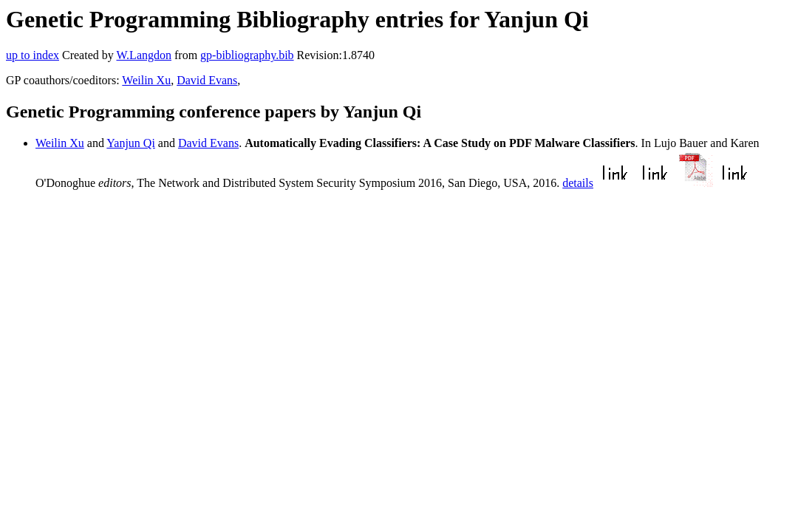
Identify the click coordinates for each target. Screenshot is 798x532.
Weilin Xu (146, 80)
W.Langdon (144, 55)
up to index (33, 55)
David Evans (207, 80)
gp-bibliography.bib (247, 55)
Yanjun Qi (131, 143)
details (578, 183)
